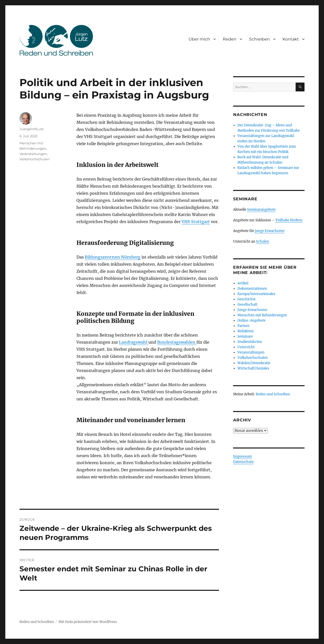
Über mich (199, 39)
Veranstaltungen (33, 154)
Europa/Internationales (256, 294)
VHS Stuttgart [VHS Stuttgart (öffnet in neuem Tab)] (196, 222)
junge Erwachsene (270, 231)
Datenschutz (243, 462)
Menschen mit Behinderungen (262, 315)
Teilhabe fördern (289, 220)
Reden (230, 39)
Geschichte (247, 299)
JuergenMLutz (32, 129)
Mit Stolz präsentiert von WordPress (88, 622)
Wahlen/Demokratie (254, 363)
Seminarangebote (261, 210)
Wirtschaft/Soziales (253, 368)
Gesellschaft (247, 305)
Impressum (242, 456)
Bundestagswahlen (177, 342)
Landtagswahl (134, 342)
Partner (244, 326)
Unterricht (246, 347)
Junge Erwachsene (252, 310)
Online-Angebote (251, 320)
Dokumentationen (252, 289)
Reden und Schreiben (273, 394)
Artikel (243, 283)
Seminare (245, 336)
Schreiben (259, 39)
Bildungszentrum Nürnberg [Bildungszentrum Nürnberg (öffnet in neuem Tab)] (113, 257)
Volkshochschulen (35, 159)
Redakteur (246, 331)
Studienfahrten (250, 342)
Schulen (262, 241)
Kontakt (291, 39)
